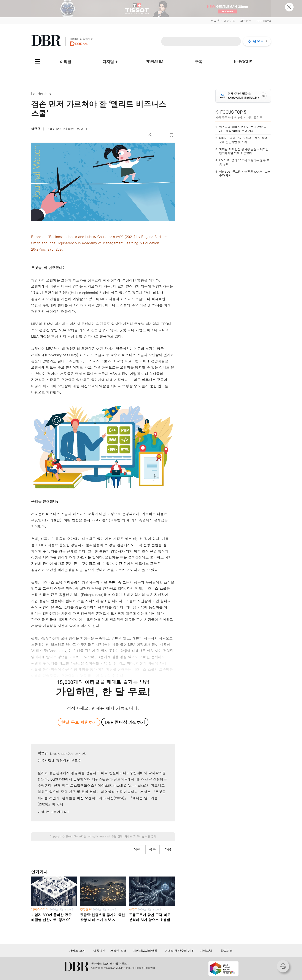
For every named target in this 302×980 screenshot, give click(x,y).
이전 (137, 849)
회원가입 (230, 21)
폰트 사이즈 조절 (164, 135)
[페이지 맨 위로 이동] (284, 968)
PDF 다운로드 (157, 135)
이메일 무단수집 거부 (179, 951)
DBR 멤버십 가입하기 (125, 722)
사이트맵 (206, 951)
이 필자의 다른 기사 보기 (53, 812)
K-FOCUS (243, 62)
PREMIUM (154, 62)
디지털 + (110, 62)
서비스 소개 (77, 951)
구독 (199, 62)
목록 (153, 849)
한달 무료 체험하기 (79, 722)
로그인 (215, 21)
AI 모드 (258, 41)
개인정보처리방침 (145, 951)
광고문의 (227, 951)
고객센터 (246, 21)
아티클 (66, 62)
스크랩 (171, 135)
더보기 (150, 135)
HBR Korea (264, 21)
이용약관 (99, 951)
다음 (168, 849)
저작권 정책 (118, 951)
